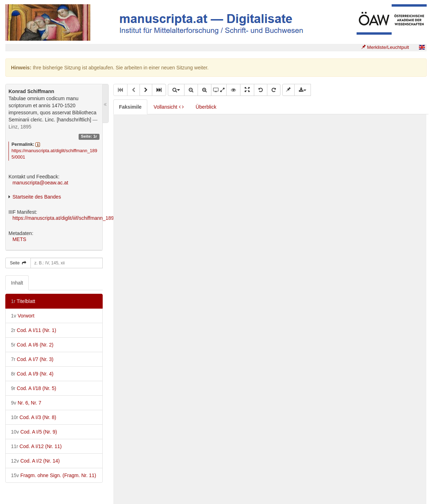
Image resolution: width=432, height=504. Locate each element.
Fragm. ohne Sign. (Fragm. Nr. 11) (53, 475)
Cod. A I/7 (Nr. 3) (32, 359)
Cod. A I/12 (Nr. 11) (36, 446)
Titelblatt (23, 301)
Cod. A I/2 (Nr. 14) (35, 461)
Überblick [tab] (206, 107)
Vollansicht (169, 107)
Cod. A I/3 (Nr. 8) (34, 417)
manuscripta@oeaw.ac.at (40, 183)
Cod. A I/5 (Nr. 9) (34, 432)
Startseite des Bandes (37, 197)
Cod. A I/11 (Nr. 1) (34, 330)
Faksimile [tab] (130, 107)
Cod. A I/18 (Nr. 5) (34, 388)
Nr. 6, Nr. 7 (26, 403)
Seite (18, 263)
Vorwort (23, 316)
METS (19, 239)
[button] (146, 90)
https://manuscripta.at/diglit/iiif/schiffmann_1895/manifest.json (80, 218)
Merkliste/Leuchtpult (385, 47)
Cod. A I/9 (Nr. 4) (32, 374)
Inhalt (17, 283)
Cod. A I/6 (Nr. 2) (32, 345)
